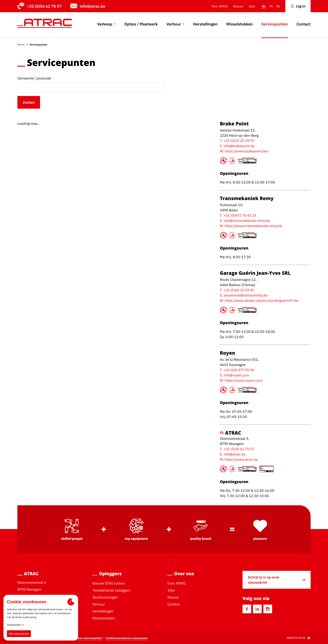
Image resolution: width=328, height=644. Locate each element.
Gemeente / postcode (34, 78)
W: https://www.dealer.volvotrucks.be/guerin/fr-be (259, 300)
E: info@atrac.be (233, 454)
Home (21, 45)
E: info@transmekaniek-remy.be (245, 221)
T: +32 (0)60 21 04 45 (237, 290)
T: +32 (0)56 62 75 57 (237, 449)
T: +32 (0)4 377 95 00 (237, 370)
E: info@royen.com (235, 375)
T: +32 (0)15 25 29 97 (237, 141)
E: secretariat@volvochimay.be (244, 295)
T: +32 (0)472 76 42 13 (238, 215)
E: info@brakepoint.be (237, 146)
